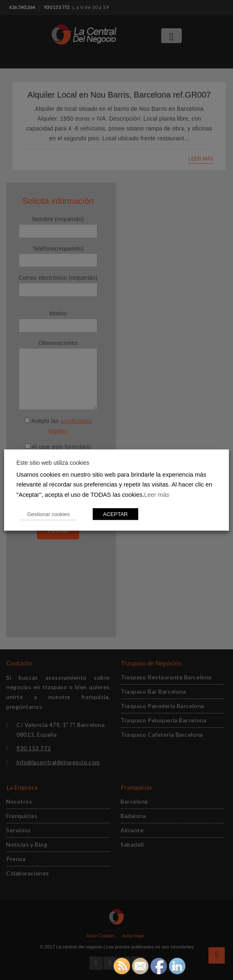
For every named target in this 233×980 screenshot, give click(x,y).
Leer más (156, 495)
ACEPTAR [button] (115, 514)
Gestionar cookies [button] (48, 514)
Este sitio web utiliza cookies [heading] (53, 462)
